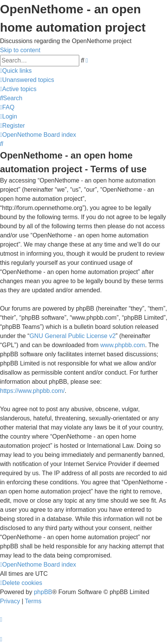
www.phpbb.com (122, 345)
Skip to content (20, 50)
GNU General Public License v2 (72, 336)
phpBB (43, 592)
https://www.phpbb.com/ (32, 391)
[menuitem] (27, 80)
